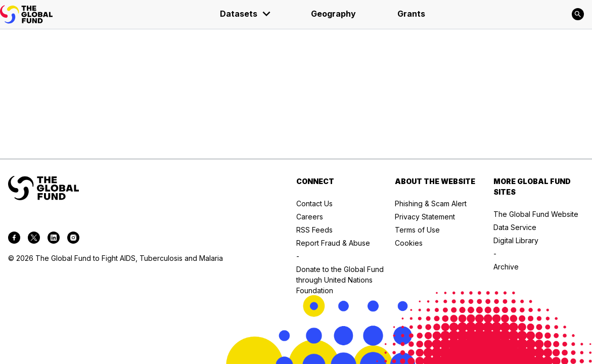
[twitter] (34, 239)
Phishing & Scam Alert (431, 203)
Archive (506, 267)
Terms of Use (417, 230)
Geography (333, 14)
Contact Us (314, 203)
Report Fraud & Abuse (333, 243)
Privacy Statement (425, 217)
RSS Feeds (314, 230)
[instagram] (73, 239)
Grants (411, 14)
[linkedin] (54, 239)
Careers (310, 217)
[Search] (578, 14)
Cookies (409, 243)
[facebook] (14, 239)
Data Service (515, 227)
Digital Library (516, 240)
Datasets (246, 14)
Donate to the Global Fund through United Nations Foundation (340, 280)
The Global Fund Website (536, 214)
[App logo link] (26, 14)
